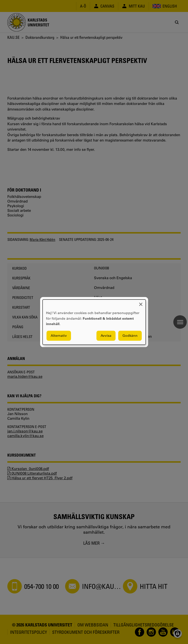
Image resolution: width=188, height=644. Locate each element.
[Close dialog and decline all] (141, 302)
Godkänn (130, 336)
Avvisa (106, 336)
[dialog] (94, 322)
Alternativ (59, 336)
